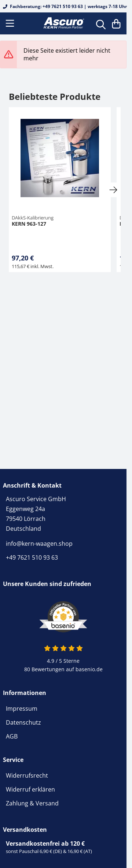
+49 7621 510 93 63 (32, 557)
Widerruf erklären (30, 789)
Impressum (22, 709)
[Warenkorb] (116, 23)
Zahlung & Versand (32, 803)
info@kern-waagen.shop (39, 544)
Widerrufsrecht (27, 775)
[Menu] (11, 23)
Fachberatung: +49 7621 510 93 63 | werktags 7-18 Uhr (65, 6)
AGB (12, 736)
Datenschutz (23, 722)
